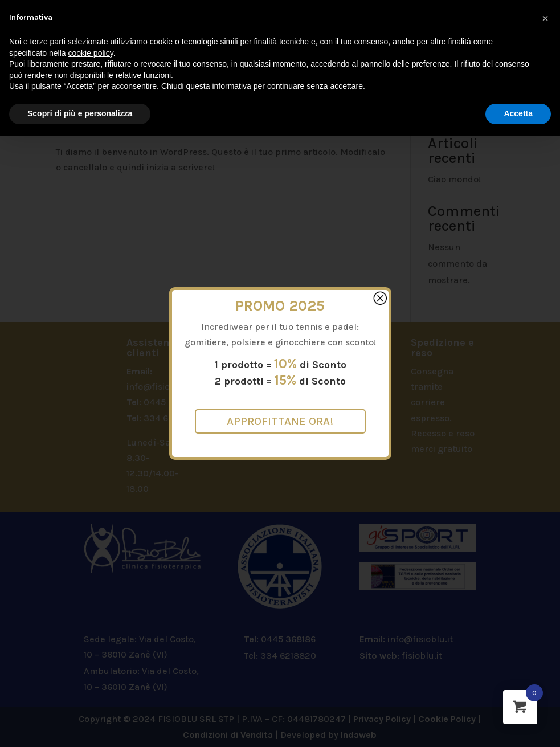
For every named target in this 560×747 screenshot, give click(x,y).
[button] (545, 18)
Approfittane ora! (280, 421)
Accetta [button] (518, 113)
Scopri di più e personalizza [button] (80, 113)
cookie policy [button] (91, 53)
